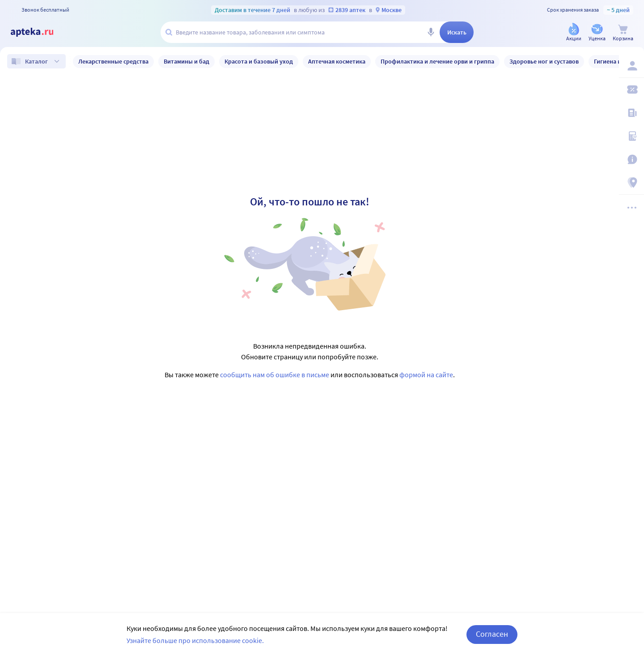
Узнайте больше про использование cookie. (195, 640)
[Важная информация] (631, 159)
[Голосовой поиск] (431, 32)
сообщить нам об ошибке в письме (275, 375)
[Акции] (574, 33)
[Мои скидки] (631, 89)
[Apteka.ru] (39, 32)
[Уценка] (597, 33)
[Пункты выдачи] (631, 183)
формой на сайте (426, 375)
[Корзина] (623, 33)
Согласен (492, 634)
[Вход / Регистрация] (631, 66)
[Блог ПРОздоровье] (631, 113)
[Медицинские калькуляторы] (631, 136)
